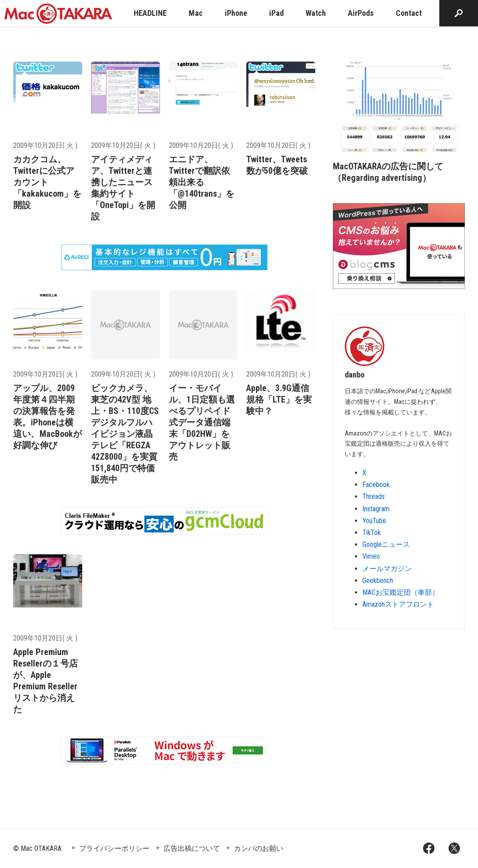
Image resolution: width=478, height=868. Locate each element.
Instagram (376, 509)
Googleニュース (386, 544)
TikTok (372, 533)
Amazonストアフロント (398, 604)
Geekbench (378, 580)
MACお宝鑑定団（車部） (401, 592)
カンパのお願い (259, 848)
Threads (374, 496)
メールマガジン (387, 569)
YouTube (374, 521)
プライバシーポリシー (114, 848)
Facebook (376, 485)
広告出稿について (192, 848)
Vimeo (371, 556)
